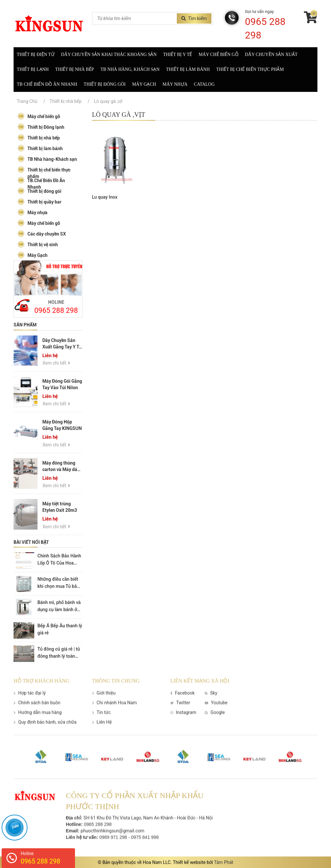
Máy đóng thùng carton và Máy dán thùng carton (61, 469)
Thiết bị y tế (178, 55)
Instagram (183, 723)
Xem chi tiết (56, 363)
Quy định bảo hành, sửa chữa (45, 733)
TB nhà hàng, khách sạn (130, 69)
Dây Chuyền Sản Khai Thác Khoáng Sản (109, 55)
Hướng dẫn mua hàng (38, 723)
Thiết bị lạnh (33, 69)
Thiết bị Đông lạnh (41, 127)
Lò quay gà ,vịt (108, 101)
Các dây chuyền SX (42, 233)
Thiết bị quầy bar (39, 201)
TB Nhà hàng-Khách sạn (47, 159)
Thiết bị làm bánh (188, 69)
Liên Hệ (102, 733)
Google (215, 723)
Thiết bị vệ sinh (38, 244)
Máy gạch (144, 84)
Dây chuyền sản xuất (271, 55)
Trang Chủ (27, 101)
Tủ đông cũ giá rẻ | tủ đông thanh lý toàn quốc (59, 656)
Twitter (180, 713)
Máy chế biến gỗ (218, 55)
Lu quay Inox (105, 197)
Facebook (182, 704)
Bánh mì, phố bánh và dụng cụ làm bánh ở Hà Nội (59, 610)
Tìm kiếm (194, 18)
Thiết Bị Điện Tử (36, 55)
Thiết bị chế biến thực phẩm (250, 69)
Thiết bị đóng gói (105, 84)
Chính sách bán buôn (37, 713)
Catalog (204, 84)
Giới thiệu (104, 704)
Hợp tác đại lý (30, 704)
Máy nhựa (175, 84)
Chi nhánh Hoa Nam (115, 713)
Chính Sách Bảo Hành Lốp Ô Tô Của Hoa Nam (59, 563)
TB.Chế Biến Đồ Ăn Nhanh (41, 183)
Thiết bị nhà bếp (75, 69)
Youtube (216, 713)
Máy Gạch (32, 255)
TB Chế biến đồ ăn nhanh (47, 84)
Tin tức (101, 723)
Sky (211, 704)
